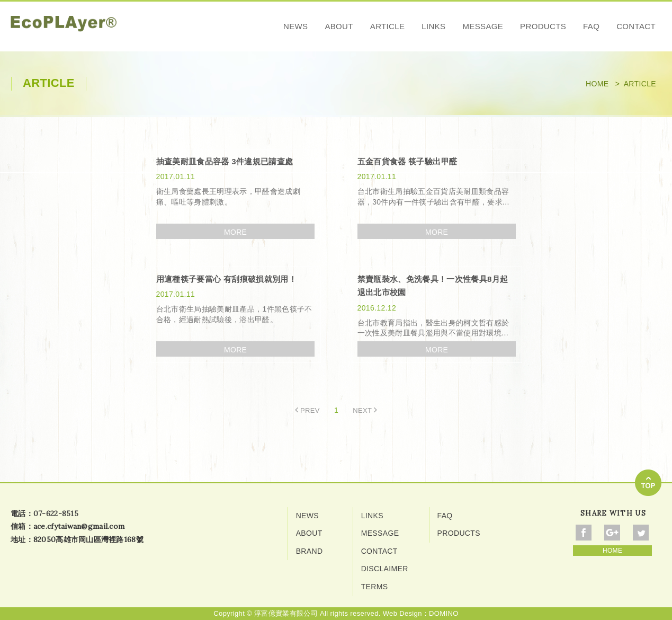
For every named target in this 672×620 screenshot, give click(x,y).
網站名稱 (64, 28)
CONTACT (636, 26)
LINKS (433, 26)
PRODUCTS (543, 26)
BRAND (310, 551)
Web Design (402, 613)
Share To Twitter (641, 533)
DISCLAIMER (385, 569)
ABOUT (339, 26)
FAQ (591, 26)
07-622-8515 (56, 513)
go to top (648, 483)
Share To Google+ (612, 533)
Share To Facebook (584, 533)
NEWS (295, 26)
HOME (612, 551)
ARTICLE (388, 26)
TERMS (375, 587)
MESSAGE (483, 26)
